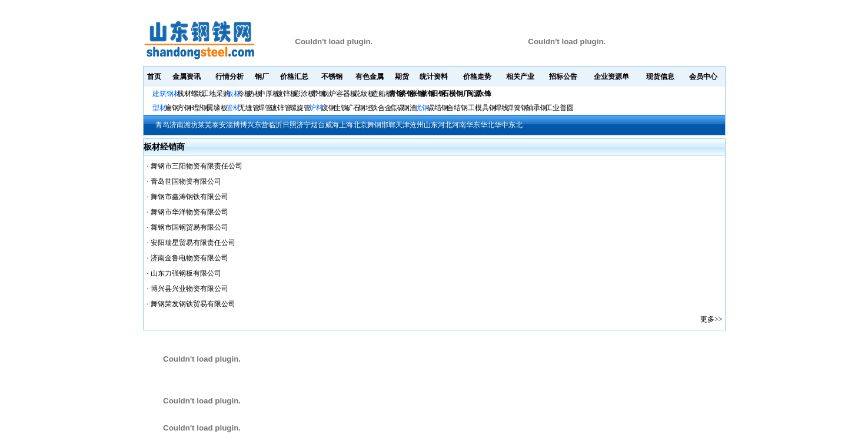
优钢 (422, 108)
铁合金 (381, 108)
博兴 (247, 125)
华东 (473, 125)
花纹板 (364, 94)
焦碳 (397, 108)
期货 (402, 77)
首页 (154, 77)
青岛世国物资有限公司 (186, 181)
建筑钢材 (167, 94)
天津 (403, 125)
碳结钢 (438, 108)
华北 (487, 125)
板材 (234, 94)
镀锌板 (287, 94)
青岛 (162, 125)
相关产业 (520, 77)
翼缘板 (217, 108)
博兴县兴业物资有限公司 (189, 289)
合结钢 (457, 108)
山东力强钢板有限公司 (186, 273)
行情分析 (230, 77)
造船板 (382, 94)
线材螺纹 (191, 94)
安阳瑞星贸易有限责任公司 (193, 243)
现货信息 (660, 77)
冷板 (244, 94)
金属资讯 (187, 77)
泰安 (219, 125)
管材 (233, 108)
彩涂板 (304, 94)
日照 (290, 125)
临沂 (275, 125)
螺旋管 (300, 108)
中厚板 (269, 94)
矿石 (353, 108)
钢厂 (262, 77)
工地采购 (216, 94)
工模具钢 (481, 108)
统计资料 (434, 77)
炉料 (316, 108)
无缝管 (249, 108)
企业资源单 (611, 77)
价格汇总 (294, 77)
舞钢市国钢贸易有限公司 (189, 227)
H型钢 (199, 108)
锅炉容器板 (340, 94)
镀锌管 (281, 108)
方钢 (184, 108)
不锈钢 (332, 77)
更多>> (711, 319)
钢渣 (410, 108)
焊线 (501, 108)
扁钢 (172, 108)
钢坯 (365, 108)
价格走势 (477, 77)
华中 (501, 125)
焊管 (265, 108)
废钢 (328, 108)
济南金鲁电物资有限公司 (189, 258)
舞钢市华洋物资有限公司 (189, 212)
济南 (177, 125)
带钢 (318, 94)
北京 (360, 125)
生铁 (341, 108)
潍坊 (191, 125)
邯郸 (388, 125)
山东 (431, 125)
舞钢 (374, 125)
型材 (159, 108)
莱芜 (205, 125)
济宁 (304, 125)
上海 (346, 125)
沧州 (417, 125)
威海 (332, 125)
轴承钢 (537, 108)
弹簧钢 (517, 108)
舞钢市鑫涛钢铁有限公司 (189, 197)
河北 (445, 125)
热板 (255, 94)
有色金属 (370, 77)
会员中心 (703, 77)
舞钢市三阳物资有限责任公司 (197, 166)
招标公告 (563, 77)
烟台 (318, 125)
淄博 (233, 125)
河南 (459, 125)
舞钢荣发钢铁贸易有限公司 (193, 304)
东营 (261, 125)
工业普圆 (560, 108)
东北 (516, 125)
